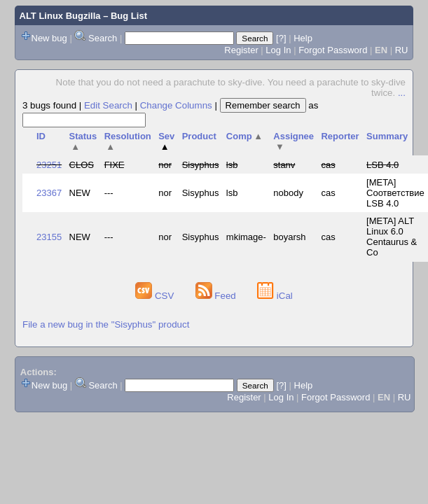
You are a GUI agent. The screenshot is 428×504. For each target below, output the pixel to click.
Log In (278, 50)
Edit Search (108, 105)
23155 (49, 237)
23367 (49, 193)
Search (103, 38)
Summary (387, 136)
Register (241, 50)
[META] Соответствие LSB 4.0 (395, 193)
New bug (49, 38)
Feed (217, 296)
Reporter (340, 136)
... (402, 93)
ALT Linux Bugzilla (60, 16)
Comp (244, 136)
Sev (166, 141)
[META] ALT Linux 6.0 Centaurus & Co (392, 237)
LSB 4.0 (382, 165)
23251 (49, 165)
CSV (156, 296)
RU (402, 50)
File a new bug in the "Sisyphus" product (106, 324)
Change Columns (176, 105)
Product (199, 136)
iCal (275, 296)
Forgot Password (333, 50)
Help (303, 38)
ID (41, 136)
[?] (281, 38)
